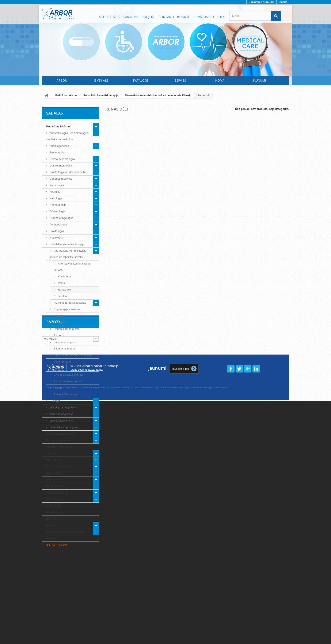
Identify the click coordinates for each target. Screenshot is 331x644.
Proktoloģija (56, 231)
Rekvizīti (184, 17)
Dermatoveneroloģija (62, 159)
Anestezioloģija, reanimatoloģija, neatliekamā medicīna (67, 136)
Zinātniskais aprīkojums (63, 427)
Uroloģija (55, 401)
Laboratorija (54, 453)
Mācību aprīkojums (61, 421)
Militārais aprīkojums (60, 447)
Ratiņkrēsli (60, 322)
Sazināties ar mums (261, 2)
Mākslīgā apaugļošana (63, 407)
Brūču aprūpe (57, 152)
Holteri (57, 388)
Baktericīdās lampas (66, 394)
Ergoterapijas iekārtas (67, 309)
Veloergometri (62, 362)
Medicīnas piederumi (60, 440)
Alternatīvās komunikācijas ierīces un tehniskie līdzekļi (68, 254)
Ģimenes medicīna (61, 179)
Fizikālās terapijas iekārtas (69, 303)
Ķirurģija (54, 192)
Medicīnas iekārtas (58, 126)
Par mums (131, 17)
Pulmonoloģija (58, 224)
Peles (61, 283)
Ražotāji (55, 561)
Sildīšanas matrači (65, 349)
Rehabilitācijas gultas (66, 329)
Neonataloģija (58, 205)
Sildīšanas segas (64, 342)
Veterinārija (53, 460)
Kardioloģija (56, 185)
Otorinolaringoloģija (61, 218)
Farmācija (52, 512)
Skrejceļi (59, 368)
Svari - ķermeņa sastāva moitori (73, 355)
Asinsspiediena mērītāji (67, 381)
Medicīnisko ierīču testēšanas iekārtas (65, 535)
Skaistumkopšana (58, 493)
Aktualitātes (109, 17)
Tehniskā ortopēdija (61, 414)
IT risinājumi (54, 506)
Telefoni (62, 296)
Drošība (51, 525)
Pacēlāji (58, 316)
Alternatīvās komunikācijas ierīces (73, 267)
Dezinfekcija (54, 480)
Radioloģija (56, 238)
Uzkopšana (53, 473)
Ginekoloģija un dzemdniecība (68, 172)
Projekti (149, 17)
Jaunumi (259, 80)
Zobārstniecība (56, 499)
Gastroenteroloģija (60, 166)
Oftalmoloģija (57, 211)
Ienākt (283, 2)
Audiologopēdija (59, 146)
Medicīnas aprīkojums (60, 434)
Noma (220, 80)
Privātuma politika (209, 17)
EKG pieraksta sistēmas (68, 375)
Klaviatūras (64, 276)
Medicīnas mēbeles (59, 466)
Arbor (62, 80)
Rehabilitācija (55, 486)
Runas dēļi (64, 290)
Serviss (180, 80)
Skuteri (58, 335)
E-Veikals (101, 80)
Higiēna (51, 519)
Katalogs (141, 80)
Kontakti (166, 17)
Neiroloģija (56, 198)
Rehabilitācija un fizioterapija (66, 244)
